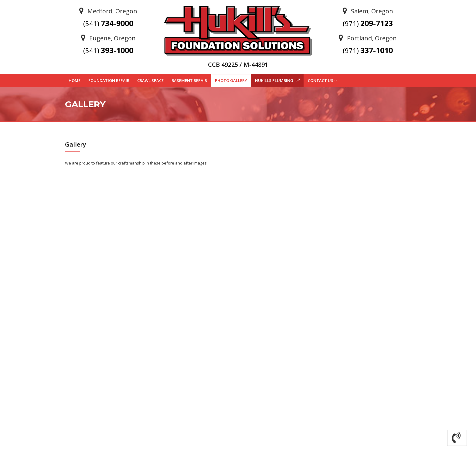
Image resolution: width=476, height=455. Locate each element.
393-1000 (108, 50)
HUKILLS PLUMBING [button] (277, 80)
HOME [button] (75, 80)
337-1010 (368, 50)
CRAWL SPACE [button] (150, 80)
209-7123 (368, 23)
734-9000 (108, 23)
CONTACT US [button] (322, 81)
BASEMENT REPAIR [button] (189, 80)
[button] (457, 438)
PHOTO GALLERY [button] (231, 80)
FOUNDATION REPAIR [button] (109, 80)
